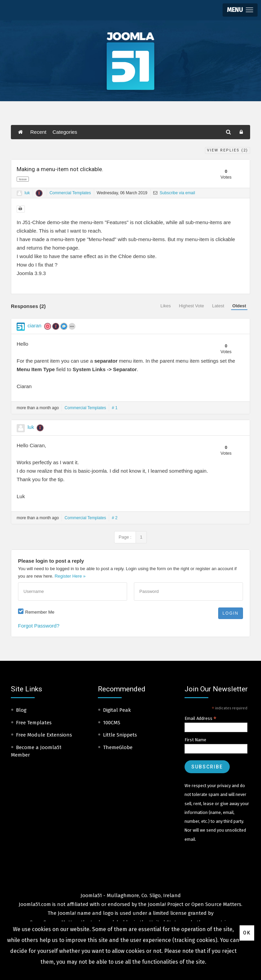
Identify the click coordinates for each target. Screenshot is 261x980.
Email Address (201, 719)
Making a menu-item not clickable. (60, 169)
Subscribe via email (174, 193)
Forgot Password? (39, 626)
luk (27, 193)
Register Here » (70, 576)
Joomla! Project (165, 904)
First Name (195, 740)
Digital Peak (117, 710)
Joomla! (67, 913)
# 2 (115, 518)
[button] (240, 10)
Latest (218, 306)
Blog (21, 710)
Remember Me (40, 612)
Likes (166, 306)
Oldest (239, 306)
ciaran (34, 325)
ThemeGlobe (118, 747)
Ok (247, 933)
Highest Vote (191, 306)
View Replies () (228, 150)
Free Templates (34, 723)
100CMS (112, 723)
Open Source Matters (216, 904)
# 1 (115, 408)
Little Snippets (120, 735)
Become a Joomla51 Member (36, 751)
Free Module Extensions (44, 735)
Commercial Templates (70, 193)
